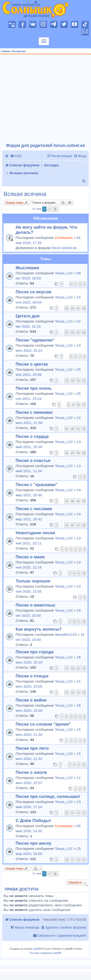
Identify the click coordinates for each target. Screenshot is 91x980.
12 (67, 692)
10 (78, 405)
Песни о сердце (32, 436)
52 (73, 332)
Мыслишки (27, 268)
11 (84, 405)
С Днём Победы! (33, 820)
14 (73, 381)
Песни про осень (34, 388)
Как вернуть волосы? (39, 629)
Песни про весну (33, 843)
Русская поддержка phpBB (45, 953)
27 (78, 308)
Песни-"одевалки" (35, 340)
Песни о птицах (32, 676)
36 (84, 501)
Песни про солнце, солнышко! (48, 796)
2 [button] (49, 209)
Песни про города (35, 652)
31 (78, 429)
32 (84, 429)
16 (84, 381)
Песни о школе (31, 772)
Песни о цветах (32, 364)
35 (78, 501)
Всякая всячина (25, 194)
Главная (5, 51)
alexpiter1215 (66, 634)
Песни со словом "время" (43, 724)
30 (73, 429)
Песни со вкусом (33, 292)
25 (67, 308)
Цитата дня (28, 316)
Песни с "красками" (37, 485)
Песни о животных (35, 605)
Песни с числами (34, 509)
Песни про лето (32, 748)
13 (67, 381)
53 (78, 332)
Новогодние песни (35, 533)
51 (67, 332)
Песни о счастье (33, 460)
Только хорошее (33, 581)
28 (84, 308)
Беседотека (19, 51)
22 (84, 525)
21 (78, 525)
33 (67, 501)
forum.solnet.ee (64, 248)
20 (73, 525)
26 (73, 308)
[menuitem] (16, 156)
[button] (56, 209)
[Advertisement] (44, 99)
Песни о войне (31, 700)
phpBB (37, 949)
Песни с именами (34, 412)
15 (78, 381)
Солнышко (64, 238)
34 (73, 501)
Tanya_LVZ (64, 273)
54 (84, 332)
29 (67, 429)
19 (67, 525)
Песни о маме (30, 557)
